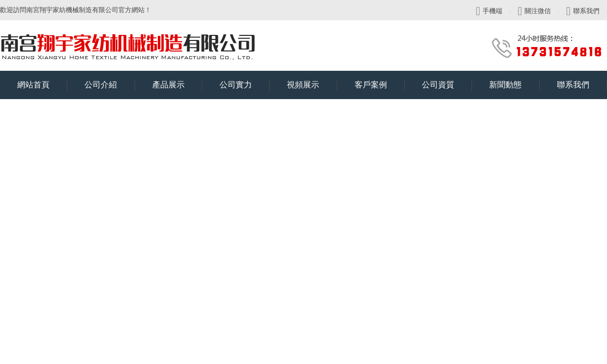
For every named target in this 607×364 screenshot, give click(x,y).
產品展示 (177, 85)
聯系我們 (583, 11)
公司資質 (447, 85)
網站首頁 (42, 85)
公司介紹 (110, 85)
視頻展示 (312, 85)
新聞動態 (514, 85)
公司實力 (245, 85)
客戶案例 (380, 85)
